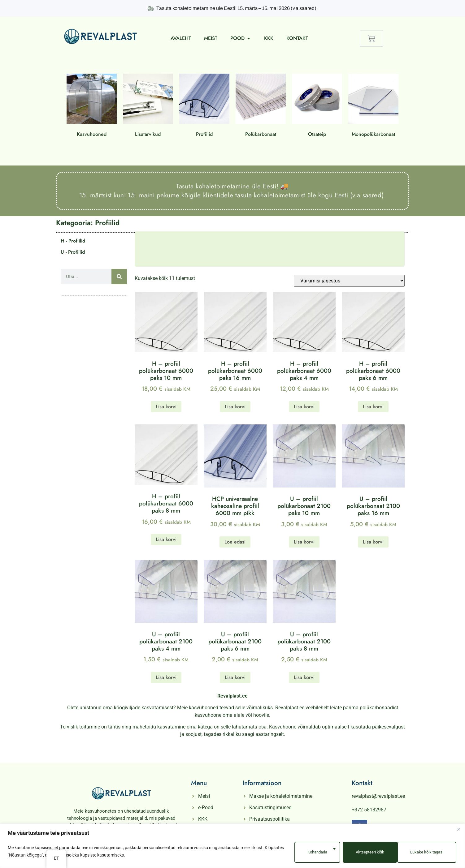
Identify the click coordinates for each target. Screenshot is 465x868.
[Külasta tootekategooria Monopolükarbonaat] (373, 107)
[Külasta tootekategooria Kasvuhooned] (92, 107)
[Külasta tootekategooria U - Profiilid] (94, 252)
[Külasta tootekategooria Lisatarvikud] (148, 107)
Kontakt (362, 783)
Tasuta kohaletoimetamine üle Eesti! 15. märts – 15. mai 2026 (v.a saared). (233, 8)
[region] (233, 847)
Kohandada (310, 852)
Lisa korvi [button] (166, 407)
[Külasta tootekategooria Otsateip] (317, 107)
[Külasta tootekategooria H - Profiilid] (94, 241)
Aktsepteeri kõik (429, 852)
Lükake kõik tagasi (368, 852)
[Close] (458, 831)
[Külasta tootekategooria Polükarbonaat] (261, 107)
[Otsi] (119, 277)
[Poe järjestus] (349, 281)
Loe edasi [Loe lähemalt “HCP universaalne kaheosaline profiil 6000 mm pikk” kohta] (235, 542)
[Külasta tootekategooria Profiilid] (204, 107)
